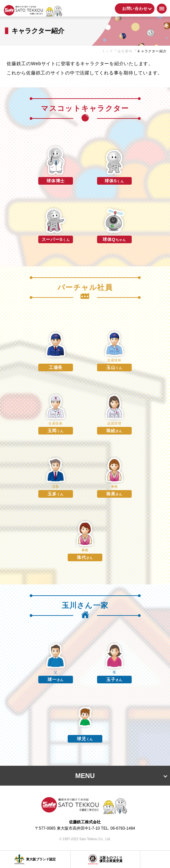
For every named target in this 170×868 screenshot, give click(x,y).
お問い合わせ (135, 9)
